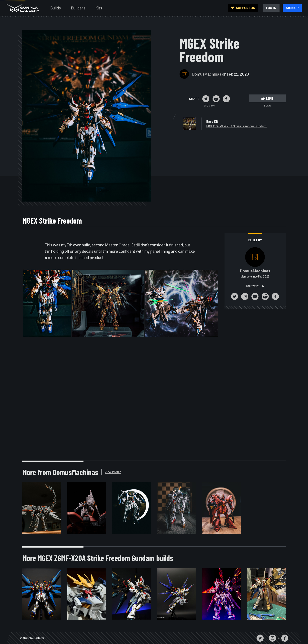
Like (267, 98)
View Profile (113, 472)
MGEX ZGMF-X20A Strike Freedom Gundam (236, 126)
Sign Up (292, 8)
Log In (271, 8)
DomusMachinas (207, 74)
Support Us (243, 8)
